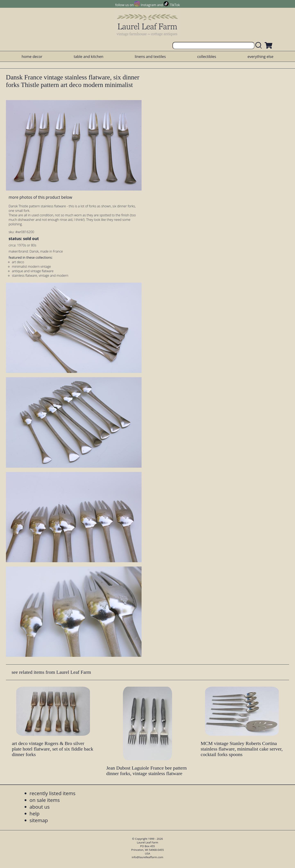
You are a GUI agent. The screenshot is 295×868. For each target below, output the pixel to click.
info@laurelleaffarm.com (147, 857)
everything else (260, 56)
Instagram (148, 5)
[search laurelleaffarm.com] (260, 46)
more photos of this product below (40, 197)
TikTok (175, 5)
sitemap (39, 820)
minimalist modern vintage (31, 266)
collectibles (206, 56)
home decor (32, 56)
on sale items (45, 800)
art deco (18, 262)
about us (40, 807)
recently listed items (52, 793)
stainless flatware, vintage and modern (40, 275)
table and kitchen (89, 56)
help (35, 813)
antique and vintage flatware (33, 271)
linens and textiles (150, 56)
